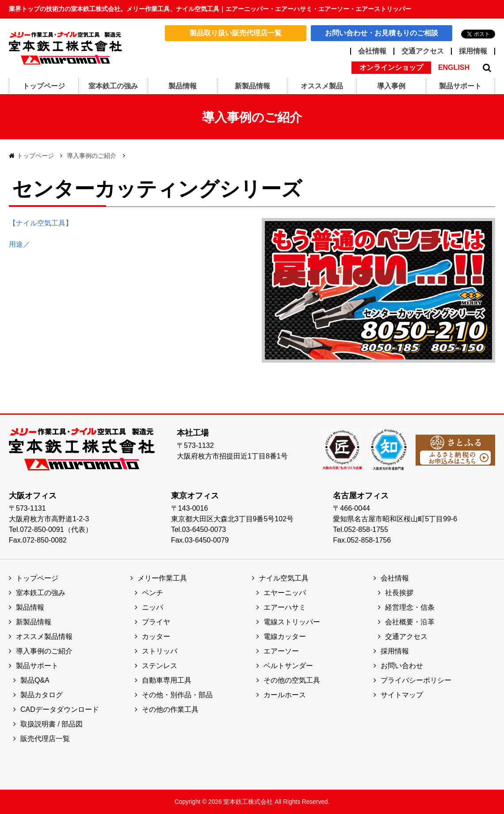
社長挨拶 (399, 593)
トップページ (35, 156)
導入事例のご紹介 (92, 156)
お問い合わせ (402, 666)
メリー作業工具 (162, 578)
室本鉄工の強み (41, 593)
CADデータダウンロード (60, 709)
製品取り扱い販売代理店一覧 (236, 33)
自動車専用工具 (167, 680)
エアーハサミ (285, 607)
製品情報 (30, 607)
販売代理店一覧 (45, 739)
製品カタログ (42, 695)
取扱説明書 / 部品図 (52, 724)
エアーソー (281, 651)
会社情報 (372, 51)
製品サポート (37, 666)
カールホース (285, 695)
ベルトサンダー (288, 666)
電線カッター (285, 636)
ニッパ (153, 607)
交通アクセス (423, 51)
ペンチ (153, 593)
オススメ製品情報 (44, 636)
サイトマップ (402, 695)
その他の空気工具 (292, 680)
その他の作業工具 (170, 709)
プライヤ (156, 622)
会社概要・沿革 (410, 622)
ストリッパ (160, 651)
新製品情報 (34, 622)
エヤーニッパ (285, 593)
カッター (156, 636)
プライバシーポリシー (416, 680)
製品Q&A (35, 680)
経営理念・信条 (410, 607)
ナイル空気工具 (284, 578)
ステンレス (160, 666)
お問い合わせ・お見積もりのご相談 (382, 33)
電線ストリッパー (292, 622)
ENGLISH (454, 68)
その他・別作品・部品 (177, 695)
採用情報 (473, 51)
